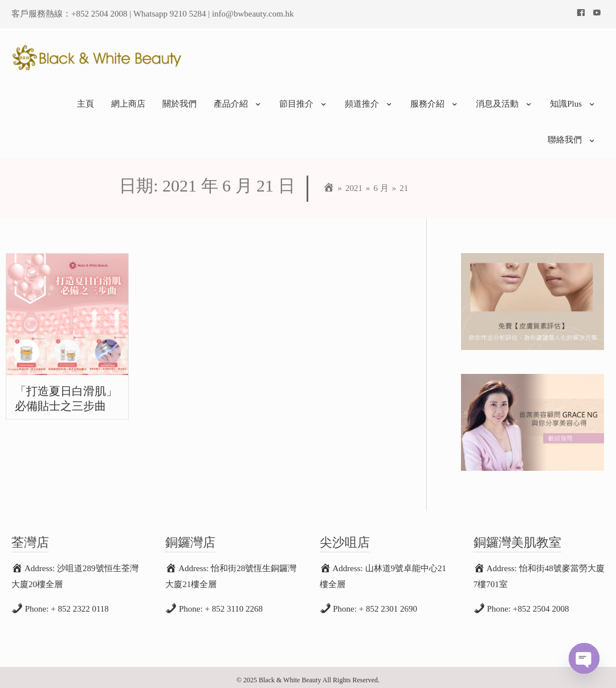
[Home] (329, 183)
